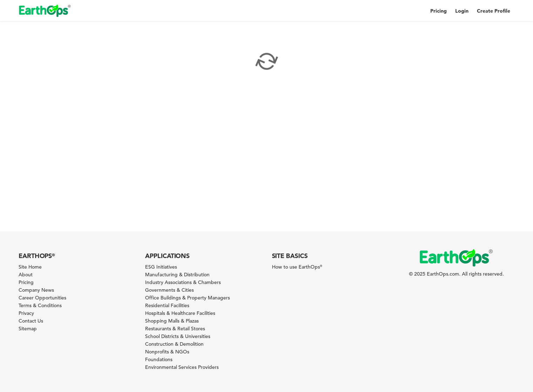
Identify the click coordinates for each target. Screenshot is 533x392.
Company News (36, 290)
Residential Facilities (167, 305)
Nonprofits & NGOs (167, 352)
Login (462, 11)
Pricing (439, 11)
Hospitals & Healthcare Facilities (180, 313)
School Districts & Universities (178, 336)
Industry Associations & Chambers (183, 282)
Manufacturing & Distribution (177, 275)
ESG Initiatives (161, 267)
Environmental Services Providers (182, 367)
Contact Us (31, 321)
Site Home (30, 267)
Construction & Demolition (174, 344)
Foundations (159, 359)
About (26, 275)
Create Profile (494, 11)
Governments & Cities (169, 290)
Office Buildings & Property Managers (187, 298)
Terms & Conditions (40, 305)
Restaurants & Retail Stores (175, 329)
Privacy (26, 313)
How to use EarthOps (297, 267)
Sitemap (28, 329)
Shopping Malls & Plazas (172, 321)
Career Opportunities (42, 298)
